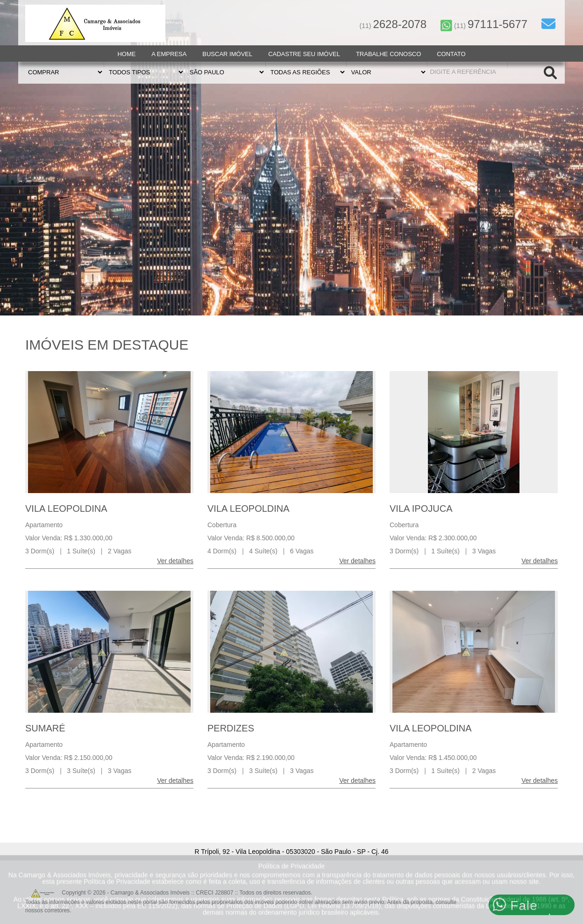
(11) (393, 26)
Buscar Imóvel (227, 54)
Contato (451, 54)
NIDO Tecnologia (535, 908)
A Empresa (169, 54)
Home (126, 54)
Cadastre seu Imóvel (304, 54)
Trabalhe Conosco (388, 54)
